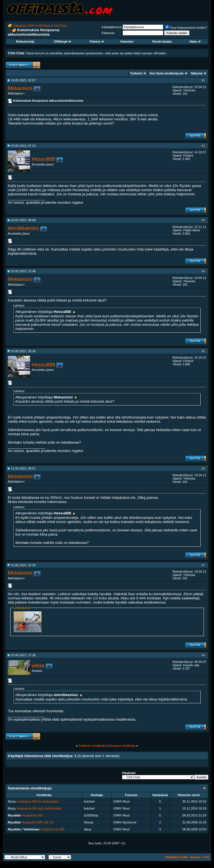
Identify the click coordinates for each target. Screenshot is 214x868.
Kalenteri (127, 42)
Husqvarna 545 (32, 815)
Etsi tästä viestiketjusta (167, 73)
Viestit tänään (162, 42)
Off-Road (44, 26)
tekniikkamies (23, 228)
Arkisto (195, 857)
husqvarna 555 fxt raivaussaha (38, 801)
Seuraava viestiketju (122, 746)
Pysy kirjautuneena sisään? (186, 28)
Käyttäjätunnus (112, 27)
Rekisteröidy (25, 42)
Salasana (108, 33)
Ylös (206, 857)
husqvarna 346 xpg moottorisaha (39, 808)
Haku (195, 42)
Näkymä (197, 73)
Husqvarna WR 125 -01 (38, 822)
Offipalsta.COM (24, 26)
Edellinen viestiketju (92, 746)
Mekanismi (20, 88)
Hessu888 (43, 159)
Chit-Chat (60, 26)
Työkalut (136, 73)
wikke (38, 666)
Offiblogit (63, 42)
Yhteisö (97, 42)
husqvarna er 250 (52, 829)
